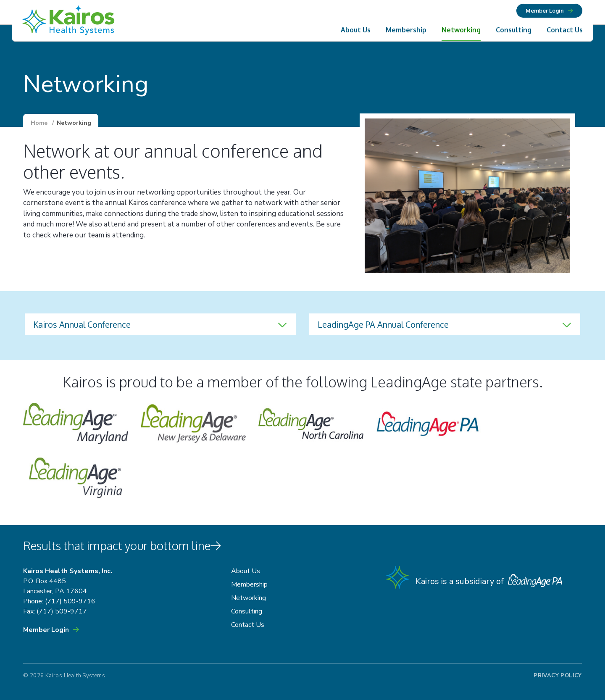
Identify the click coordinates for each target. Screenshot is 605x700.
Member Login (545, 11)
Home (39, 123)
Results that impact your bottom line (122, 545)
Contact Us (565, 30)
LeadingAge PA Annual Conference (383, 324)
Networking (461, 30)
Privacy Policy (558, 676)
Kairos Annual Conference (82, 324)
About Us (356, 30)
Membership (406, 30)
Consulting (514, 30)
